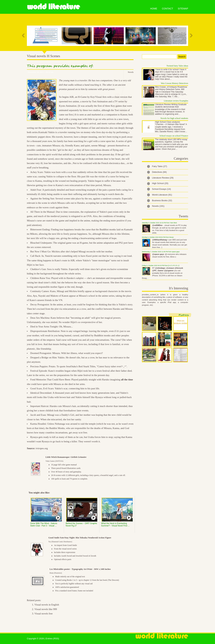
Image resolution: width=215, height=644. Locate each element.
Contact (168, 9)
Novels (131, 72)
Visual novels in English (47, 605)
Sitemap (183, 9)
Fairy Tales (159, 166)
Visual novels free (44, 614)
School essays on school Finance (174, 136)
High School (160, 183)
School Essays (161, 189)
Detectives (159, 172)
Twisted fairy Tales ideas (177, 66)
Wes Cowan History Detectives (175, 83)
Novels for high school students (174, 118)
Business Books (162, 200)
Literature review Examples (176, 101)
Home (154, 9)
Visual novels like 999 (46, 609)
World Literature (53, 7)
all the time (127, 380)
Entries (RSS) (52, 639)
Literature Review (163, 178)
